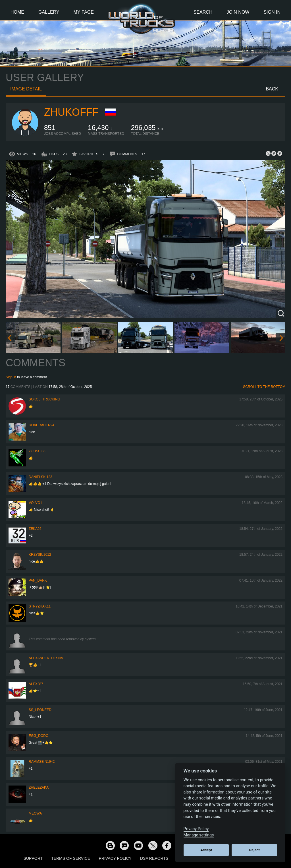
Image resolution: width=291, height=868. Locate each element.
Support (33, 858)
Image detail (26, 89)
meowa (35, 813)
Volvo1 (35, 503)
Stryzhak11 (40, 606)
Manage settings (199, 835)
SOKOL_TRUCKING (44, 399)
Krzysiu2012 (40, 555)
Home (17, 12)
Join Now (238, 12)
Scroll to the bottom (264, 387)
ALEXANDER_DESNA (46, 658)
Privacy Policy (115, 858)
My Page (84, 12)
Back (272, 89)
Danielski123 (40, 477)
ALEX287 (36, 684)
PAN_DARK (38, 580)
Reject (254, 850)
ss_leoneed (40, 710)
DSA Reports (154, 858)
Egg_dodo (39, 736)
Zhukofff (71, 112)
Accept (206, 850)
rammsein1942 (42, 762)
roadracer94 (41, 425)
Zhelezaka (39, 788)
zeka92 (35, 529)
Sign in (11, 377)
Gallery (49, 12)
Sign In (272, 12)
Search (203, 12)
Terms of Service (71, 858)
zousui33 (37, 451)
